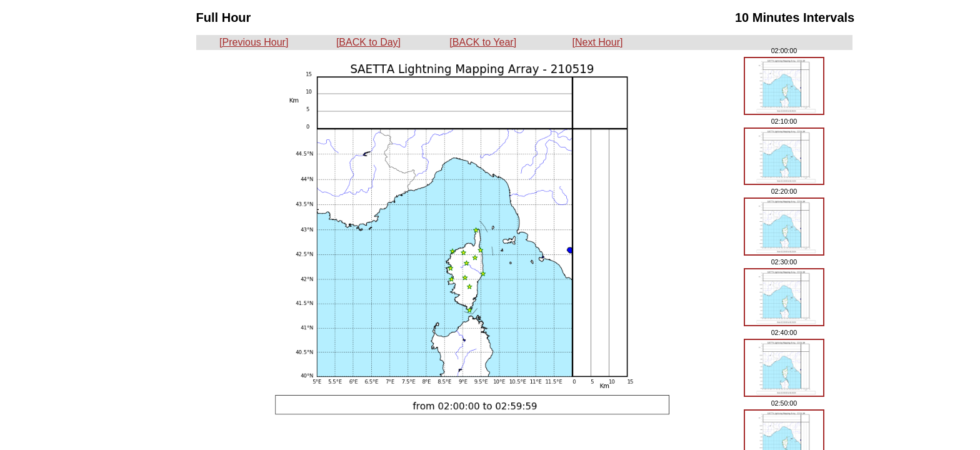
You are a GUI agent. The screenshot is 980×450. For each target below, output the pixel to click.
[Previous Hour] (254, 42)
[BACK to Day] (368, 42)
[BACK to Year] (483, 42)
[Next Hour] (598, 42)
